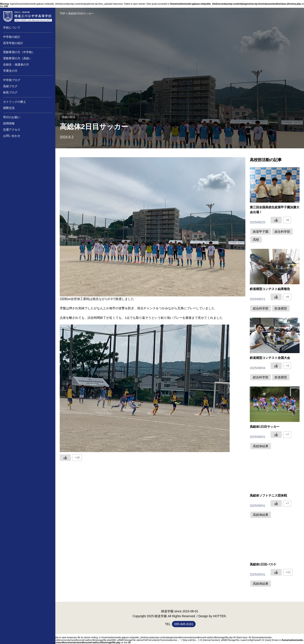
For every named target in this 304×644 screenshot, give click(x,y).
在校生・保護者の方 (16, 65)
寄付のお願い (12, 117)
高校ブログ (10, 86)
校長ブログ (10, 92)
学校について (12, 28)
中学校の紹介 (12, 37)
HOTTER (219, 616)
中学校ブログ (12, 80)
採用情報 (9, 123)
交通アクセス (12, 130)
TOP (62, 14)
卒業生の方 (10, 71)
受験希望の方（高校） (17, 58)
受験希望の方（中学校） (19, 52)
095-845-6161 (184, 624)
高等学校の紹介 (13, 43)
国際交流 (9, 108)
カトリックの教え (15, 102)
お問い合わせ (12, 136)
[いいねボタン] (65, 458)
